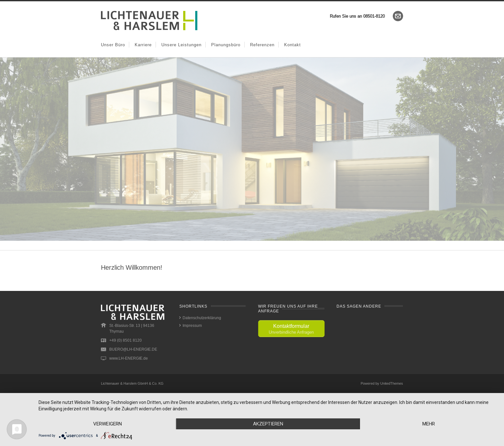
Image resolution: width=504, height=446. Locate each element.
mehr (429, 424)
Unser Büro (113, 45)
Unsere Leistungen (181, 45)
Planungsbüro (226, 45)
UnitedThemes (392, 383)
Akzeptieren (268, 424)
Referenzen (262, 45)
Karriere (143, 45)
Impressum (192, 325)
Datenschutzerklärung (202, 318)
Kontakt (292, 45)
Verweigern (108, 424)
